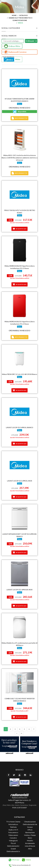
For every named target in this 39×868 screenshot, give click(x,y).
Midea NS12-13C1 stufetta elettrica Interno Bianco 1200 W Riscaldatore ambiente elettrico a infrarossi (20, 158)
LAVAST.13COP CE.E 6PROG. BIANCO (19, 427)
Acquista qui (19, 229)
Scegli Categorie (19, 28)
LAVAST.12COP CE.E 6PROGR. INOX (19, 590)
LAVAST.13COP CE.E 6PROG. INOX (20, 481)
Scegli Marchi (19, 36)
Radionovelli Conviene (14, 52)
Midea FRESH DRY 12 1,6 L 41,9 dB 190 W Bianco (19, 374)
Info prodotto (19, 118)
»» (22, 733)
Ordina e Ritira (11, 46)
